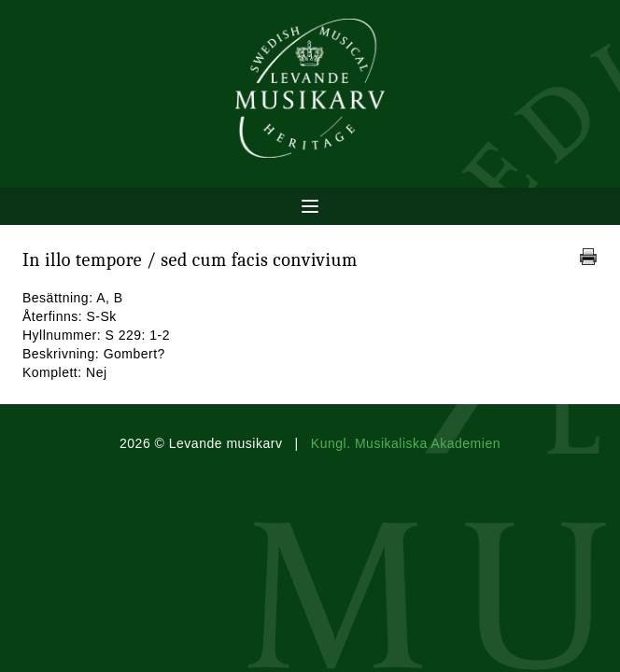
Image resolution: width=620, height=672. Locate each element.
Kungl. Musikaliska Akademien (406, 443)
